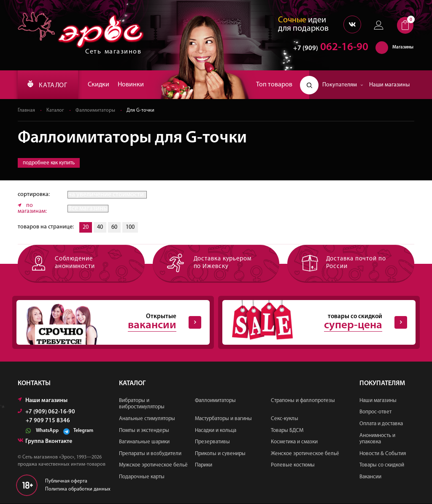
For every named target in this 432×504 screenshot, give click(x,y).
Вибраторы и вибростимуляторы (142, 404)
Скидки (99, 85)
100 (130, 227)
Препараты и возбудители (150, 454)
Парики (204, 465)
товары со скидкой (315, 322)
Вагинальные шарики (144, 442)
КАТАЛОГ (48, 85)
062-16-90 (327, 48)
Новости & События (383, 454)
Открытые (109, 322)
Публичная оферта (66, 481)
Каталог (55, 110)
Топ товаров (274, 85)
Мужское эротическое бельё (153, 465)
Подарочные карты (142, 477)
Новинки (131, 85)
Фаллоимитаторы (95, 110)
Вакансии (370, 477)
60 (114, 227)
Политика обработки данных (78, 489)
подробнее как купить (49, 163)
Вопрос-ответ (375, 412)
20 (86, 227)
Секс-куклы (285, 419)
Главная (26, 110)
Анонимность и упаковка (377, 439)
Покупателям (343, 85)
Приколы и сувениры (220, 454)
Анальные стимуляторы (147, 419)
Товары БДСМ (287, 430)
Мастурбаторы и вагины (223, 419)
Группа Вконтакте (45, 441)
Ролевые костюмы (293, 465)
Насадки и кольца (216, 430)
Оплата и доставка (381, 424)
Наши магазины (389, 85)
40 (100, 227)
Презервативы (212, 442)
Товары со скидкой (382, 465)
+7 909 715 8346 (48, 421)
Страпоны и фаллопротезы (303, 401)
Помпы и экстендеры (144, 430)
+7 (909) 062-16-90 (46, 412)
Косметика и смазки (294, 442)
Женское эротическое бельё (305, 454)
